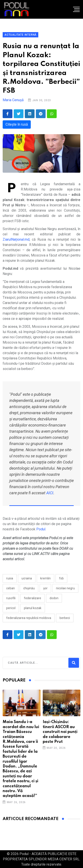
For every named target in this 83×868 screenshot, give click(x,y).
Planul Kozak (33, 608)
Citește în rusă (17, 124)
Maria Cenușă (13, 100)
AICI (50, 493)
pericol (11, 608)
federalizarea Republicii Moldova (29, 618)
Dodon (54, 598)
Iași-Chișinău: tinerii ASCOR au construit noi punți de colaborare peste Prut (60, 732)
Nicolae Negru (65, 588)
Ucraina (27, 578)
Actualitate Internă (20, 35)
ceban (11, 588)
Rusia (10, 578)
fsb (61, 578)
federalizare (33, 598)
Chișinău (29, 588)
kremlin (45, 578)
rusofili (11, 598)
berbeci (65, 618)
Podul (41, 529)
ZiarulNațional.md (16, 239)
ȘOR (45, 588)
